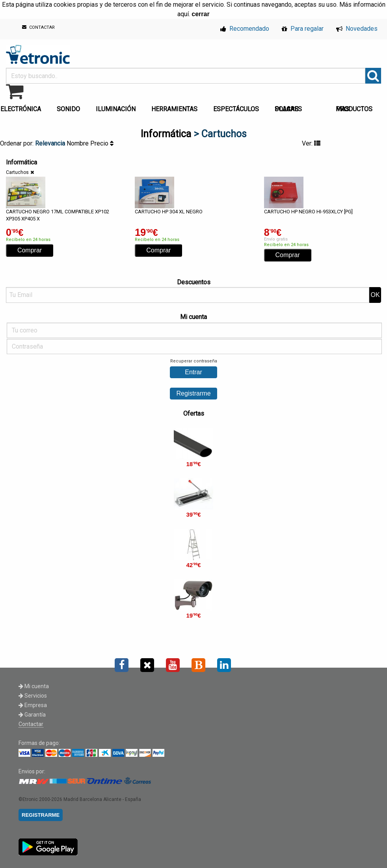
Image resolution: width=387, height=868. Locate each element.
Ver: (311, 143)
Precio (102, 143)
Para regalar (303, 29)
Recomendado (245, 29)
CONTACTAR (38, 27)
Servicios (33, 696)
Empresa (33, 705)
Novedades (357, 29)
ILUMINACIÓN (116, 109)
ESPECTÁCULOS (236, 109)
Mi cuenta (34, 686)
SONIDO (68, 109)
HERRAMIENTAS (174, 109)
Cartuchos (17, 172)
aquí (183, 14)
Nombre (78, 143)
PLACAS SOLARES (288, 109)
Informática (166, 134)
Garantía (32, 715)
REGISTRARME (41, 815)
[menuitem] (70, 107)
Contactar (31, 724)
